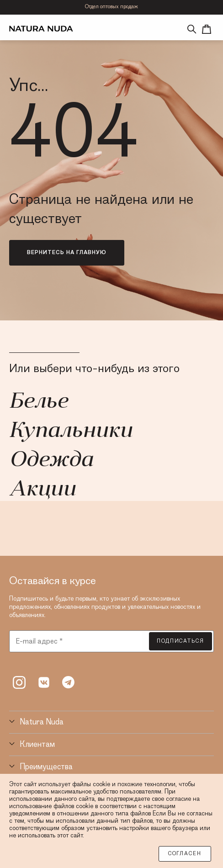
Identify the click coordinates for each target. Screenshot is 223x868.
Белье (38, 402)
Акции (42, 490)
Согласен (185, 854)
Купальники (71, 431)
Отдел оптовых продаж (111, 7)
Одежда (51, 461)
